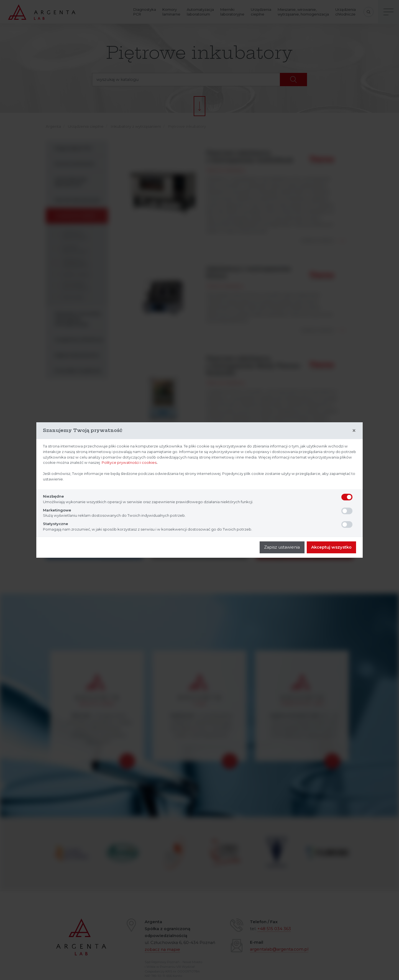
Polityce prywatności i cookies (129, 462)
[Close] (354, 431)
